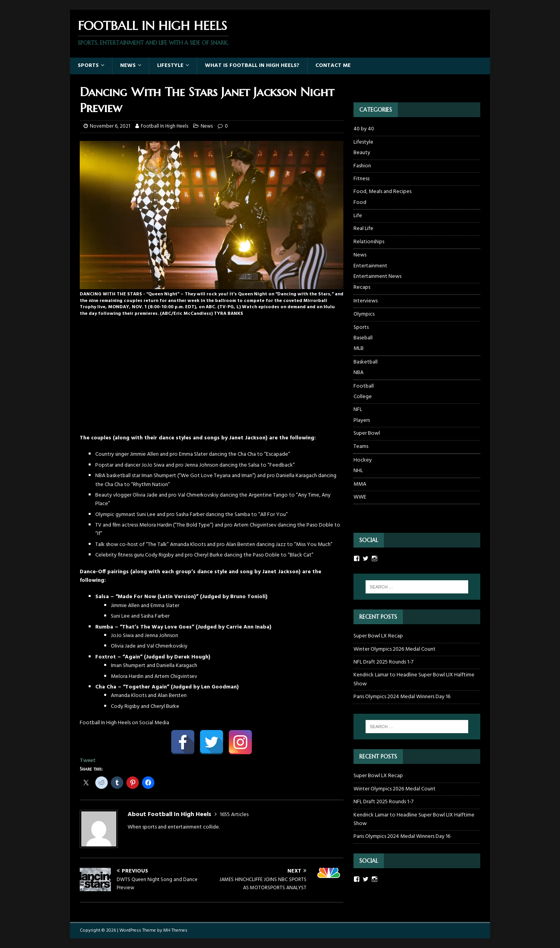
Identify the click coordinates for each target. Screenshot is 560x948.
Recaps (362, 288)
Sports (88, 66)
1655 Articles (234, 815)
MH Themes (175, 930)
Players (362, 421)
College (363, 397)
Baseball (363, 338)
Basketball (366, 362)
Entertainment (370, 266)
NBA (359, 373)
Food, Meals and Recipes (382, 192)
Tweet (88, 761)
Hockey (363, 460)
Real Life (363, 229)
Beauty (362, 153)
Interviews (366, 301)
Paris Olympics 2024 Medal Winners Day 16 (402, 697)
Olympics (364, 314)
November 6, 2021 (110, 126)
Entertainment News (377, 277)
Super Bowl (367, 433)
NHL (358, 471)
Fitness (361, 179)
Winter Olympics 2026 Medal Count (395, 649)
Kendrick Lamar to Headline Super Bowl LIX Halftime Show (414, 679)
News (128, 66)
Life (358, 216)
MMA (360, 484)
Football (364, 386)
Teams (361, 447)
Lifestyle (170, 66)
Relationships (369, 242)
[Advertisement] (212, 379)
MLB (359, 349)
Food (360, 203)
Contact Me (333, 66)
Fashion (362, 166)
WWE (360, 497)
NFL (358, 410)
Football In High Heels (164, 126)
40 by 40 (364, 129)
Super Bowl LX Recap (378, 636)
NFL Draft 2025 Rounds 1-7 (383, 662)
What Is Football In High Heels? (252, 66)
